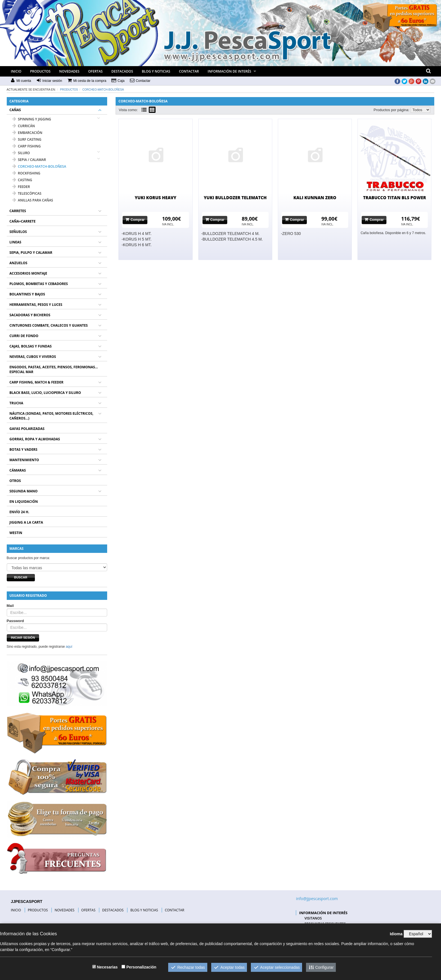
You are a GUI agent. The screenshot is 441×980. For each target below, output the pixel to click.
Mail (10, 606)
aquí (69, 647)
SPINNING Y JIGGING (32, 119)
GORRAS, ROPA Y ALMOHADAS (35, 439)
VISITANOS (313, 918)
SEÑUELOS (18, 232)
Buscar (21, 577)
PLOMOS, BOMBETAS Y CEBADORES (39, 284)
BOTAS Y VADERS (23, 449)
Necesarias (107, 967)
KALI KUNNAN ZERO (315, 198)
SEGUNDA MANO (24, 491)
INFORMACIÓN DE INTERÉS (229, 71)
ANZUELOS (19, 263)
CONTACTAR (189, 71)
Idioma (396, 934)
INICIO (16, 71)
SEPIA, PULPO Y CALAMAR (31, 253)
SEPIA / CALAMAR (29, 160)
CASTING (22, 180)
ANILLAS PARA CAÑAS (33, 200)
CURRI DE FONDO (24, 336)
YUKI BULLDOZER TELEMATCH (235, 198)
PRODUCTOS (40, 71)
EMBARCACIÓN (27, 133)
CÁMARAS (18, 470)
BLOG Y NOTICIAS (156, 71)
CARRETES (18, 211)
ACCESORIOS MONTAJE (28, 273)
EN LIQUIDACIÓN (24, 502)
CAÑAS (15, 110)
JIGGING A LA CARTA (26, 522)
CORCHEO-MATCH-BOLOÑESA (103, 90)
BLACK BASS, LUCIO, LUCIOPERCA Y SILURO (45, 393)
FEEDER (21, 187)
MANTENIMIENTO (24, 460)
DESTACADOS (122, 71)
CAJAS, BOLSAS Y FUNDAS (31, 346)
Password (15, 621)
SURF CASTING (27, 139)
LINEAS (15, 242)
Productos (69, 90)
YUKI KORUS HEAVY (156, 198)
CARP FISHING (27, 146)
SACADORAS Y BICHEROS (30, 315)
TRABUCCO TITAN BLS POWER (395, 198)
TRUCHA (16, 403)
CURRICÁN (24, 126)
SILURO (21, 153)
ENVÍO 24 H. (19, 512)
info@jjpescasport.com (317, 899)
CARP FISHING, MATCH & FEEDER (37, 382)
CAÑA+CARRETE (23, 221)
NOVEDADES (69, 71)
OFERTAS (95, 71)
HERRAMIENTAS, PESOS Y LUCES (36, 305)
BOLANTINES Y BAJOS (27, 294)
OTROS (15, 481)
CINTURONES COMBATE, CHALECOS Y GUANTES (49, 325)
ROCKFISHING (26, 173)
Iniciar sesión (23, 638)
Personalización (141, 967)
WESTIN (16, 533)
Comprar (135, 220)
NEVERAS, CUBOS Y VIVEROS (33, 357)
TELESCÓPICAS (27, 193)
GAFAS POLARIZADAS (27, 429)
